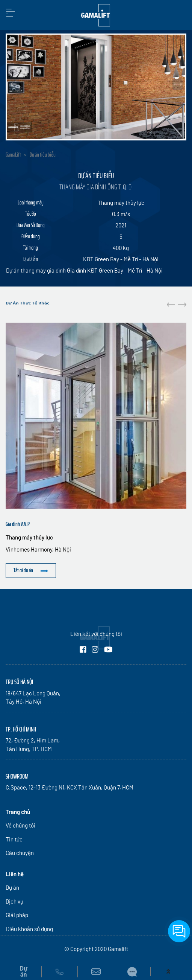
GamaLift (13, 155)
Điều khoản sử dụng (29, 929)
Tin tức (14, 839)
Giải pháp (17, 915)
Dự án (12, 887)
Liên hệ (15, 874)
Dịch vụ (14, 901)
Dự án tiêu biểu (43, 155)
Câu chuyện (20, 853)
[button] (182, 304)
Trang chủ (18, 812)
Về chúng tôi (20, 825)
